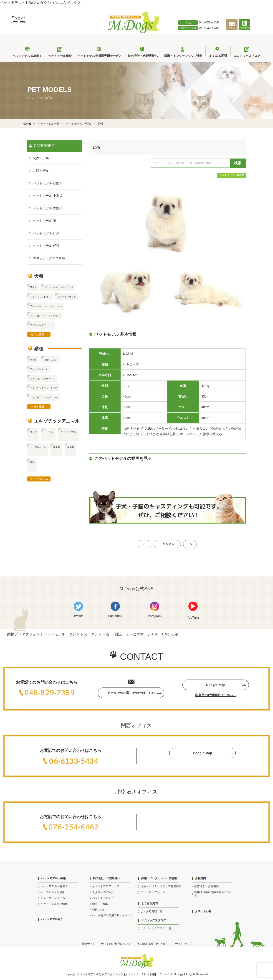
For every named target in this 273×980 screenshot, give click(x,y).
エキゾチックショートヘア (44, 388)
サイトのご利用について (116, 944)
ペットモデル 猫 (45, 221)
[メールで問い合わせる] (233, 29)
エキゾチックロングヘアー (44, 397)
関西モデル (41, 158)
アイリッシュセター (40, 297)
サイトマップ (183, 944)
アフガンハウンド (67, 297)
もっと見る (38, 334)
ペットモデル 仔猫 (46, 246)
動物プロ (104, 974)
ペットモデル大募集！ (54, 886)
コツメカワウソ (68, 432)
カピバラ (49, 432)
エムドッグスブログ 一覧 (156, 928)
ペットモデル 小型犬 (231, 175)
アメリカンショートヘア (43, 379)
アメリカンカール (39, 369)
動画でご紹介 (100, 904)
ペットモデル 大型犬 (48, 208)
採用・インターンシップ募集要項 (161, 886)
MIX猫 (33, 360)
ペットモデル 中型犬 (48, 196)
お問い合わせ (203, 911)
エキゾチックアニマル (49, 258)
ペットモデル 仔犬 (46, 233)
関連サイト (88, 944)
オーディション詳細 (53, 892)
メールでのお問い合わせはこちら (131, 693)
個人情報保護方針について (153, 944)
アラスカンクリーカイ (41, 325)
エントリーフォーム (53, 898)
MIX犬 (33, 287)
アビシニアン (51, 360)
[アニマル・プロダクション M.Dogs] (134, 32)
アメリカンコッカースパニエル (46, 306)
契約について (100, 910)
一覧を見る (167, 544)
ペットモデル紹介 (52, 919)
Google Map (216, 685)
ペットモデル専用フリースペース (113, 915)
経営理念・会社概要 (207, 886)
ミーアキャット (38, 447)
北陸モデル (41, 171)
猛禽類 (71, 447)
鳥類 (32, 462)
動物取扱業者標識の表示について (213, 894)
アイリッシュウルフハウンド (58, 287)
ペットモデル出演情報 (54, 904)
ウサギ (33, 432)
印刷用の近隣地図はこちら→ (216, 695)
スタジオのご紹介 (103, 892)
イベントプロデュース (106, 886)
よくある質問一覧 (152, 911)
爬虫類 (57, 447)
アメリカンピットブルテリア (45, 316)
